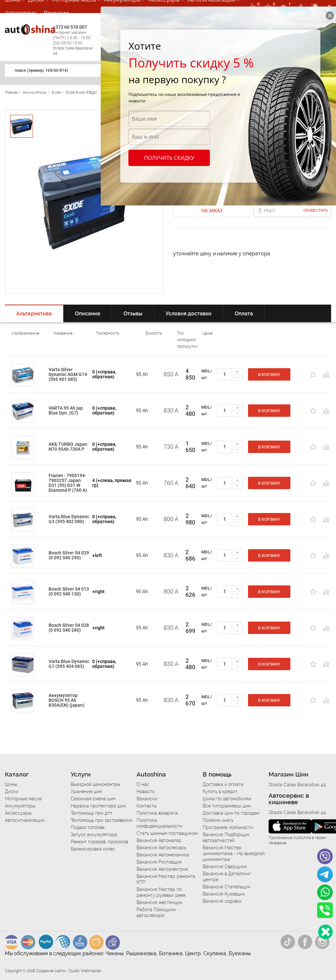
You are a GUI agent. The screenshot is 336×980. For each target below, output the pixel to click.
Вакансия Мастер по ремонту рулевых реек (161, 892)
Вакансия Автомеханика (163, 855)
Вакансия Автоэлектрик (162, 869)
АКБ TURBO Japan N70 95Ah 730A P (68, 447)
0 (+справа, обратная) (104, 374)
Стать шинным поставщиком (167, 833)
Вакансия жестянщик (160, 902)
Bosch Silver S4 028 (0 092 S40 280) (69, 628)
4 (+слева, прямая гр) (112, 483)
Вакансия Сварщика (225, 867)
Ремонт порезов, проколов (99, 842)
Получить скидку (169, 158)
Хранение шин (86, 792)
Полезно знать (218, 820)
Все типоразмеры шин (227, 806)
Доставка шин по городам (231, 813)
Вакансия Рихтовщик (159, 862)
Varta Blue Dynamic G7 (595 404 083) (69, 664)
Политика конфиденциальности (159, 823)
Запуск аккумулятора (94, 835)
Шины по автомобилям (227, 799)
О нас (143, 784)
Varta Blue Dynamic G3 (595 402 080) (69, 519)
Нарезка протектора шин (98, 806)
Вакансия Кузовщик (224, 894)
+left (97, 555)
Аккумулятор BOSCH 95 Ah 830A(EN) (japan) (66, 700)
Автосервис (21, 13)
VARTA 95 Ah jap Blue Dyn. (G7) (66, 410)
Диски (12, 792)
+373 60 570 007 (75, 40)
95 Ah (142, 374)
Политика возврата (157, 813)
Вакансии (56, 13)
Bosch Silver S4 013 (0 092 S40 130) (69, 591)
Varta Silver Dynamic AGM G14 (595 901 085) (68, 374)
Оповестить (316, 211)
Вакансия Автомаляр (159, 840)
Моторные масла (23, 799)
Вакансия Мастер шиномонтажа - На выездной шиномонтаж (234, 853)
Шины (11, 784)
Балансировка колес (93, 849)
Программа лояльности (228, 827)
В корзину (269, 375)
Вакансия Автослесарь (161, 848)
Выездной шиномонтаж (95, 784)
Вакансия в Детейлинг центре (227, 877)
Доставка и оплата (223, 784)
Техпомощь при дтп (91, 813)
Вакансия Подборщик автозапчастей (226, 837)
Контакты (147, 806)
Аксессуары (18, 813)
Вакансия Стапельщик (227, 887)
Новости (146, 792)
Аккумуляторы (20, 806)
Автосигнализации (25, 820)
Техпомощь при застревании (102, 820)
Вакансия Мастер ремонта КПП (166, 879)
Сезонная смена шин (93, 799)
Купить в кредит (220, 792)
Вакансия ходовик (222, 901)
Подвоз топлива (88, 827)
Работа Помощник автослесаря (156, 912)
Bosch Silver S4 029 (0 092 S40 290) (69, 555)
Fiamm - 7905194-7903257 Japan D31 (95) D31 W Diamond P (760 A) (68, 483)
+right (98, 592)
